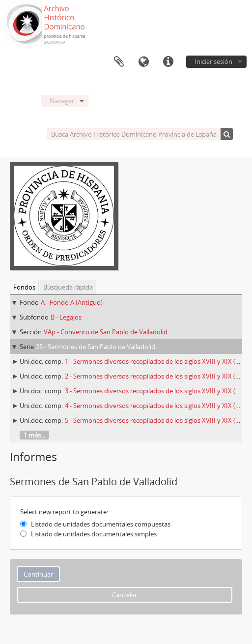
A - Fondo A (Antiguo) (72, 302)
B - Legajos (66, 317)
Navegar (62, 101)
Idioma (143, 62)
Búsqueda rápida (68, 287)
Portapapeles (119, 62)
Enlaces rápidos (168, 62)
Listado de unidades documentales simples (94, 534)
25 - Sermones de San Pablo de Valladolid (96, 347)
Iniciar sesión (213, 61)
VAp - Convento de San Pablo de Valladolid (106, 332)
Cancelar (125, 595)
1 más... (34, 435)
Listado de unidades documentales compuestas (101, 524)
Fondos (24, 287)
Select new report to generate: (64, 512)
